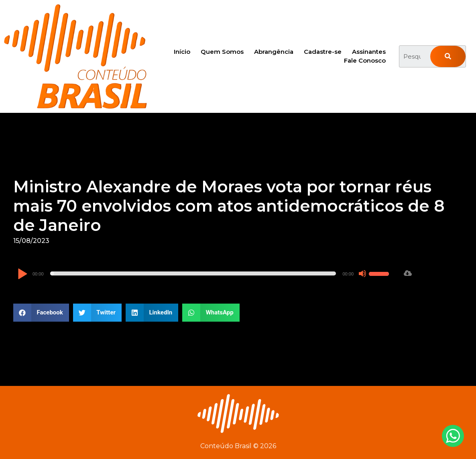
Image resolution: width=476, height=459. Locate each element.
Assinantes (369, 52)
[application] (204, 273)
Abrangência (274, 52)
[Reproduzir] (22, 274)
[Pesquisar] (448, 56)
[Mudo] (362, 273)
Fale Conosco (365, 60)
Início (182, 52)
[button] (41, 313)
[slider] (193, 273)
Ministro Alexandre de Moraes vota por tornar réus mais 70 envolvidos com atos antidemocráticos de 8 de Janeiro (229, 206)
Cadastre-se (323, 52)
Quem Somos (222, 52)
